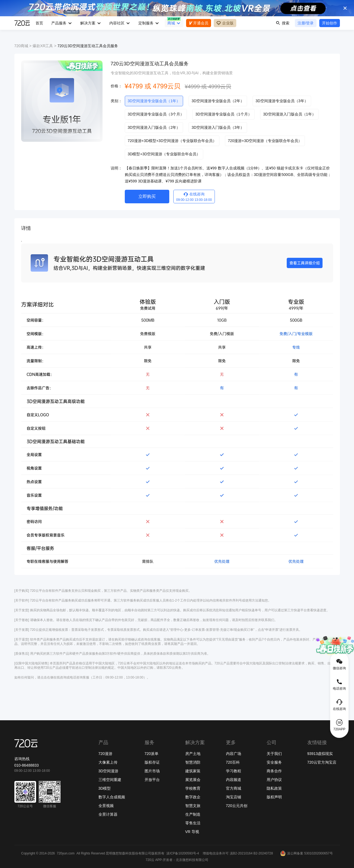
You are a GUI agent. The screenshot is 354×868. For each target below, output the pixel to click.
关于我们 (274, 754)
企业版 (225, 23)
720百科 (233, 762)
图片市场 (152, 771)
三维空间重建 (110, 780)
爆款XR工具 (43, 46)
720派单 (152, 754)
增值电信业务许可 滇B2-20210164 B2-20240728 (238, 853)
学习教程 (234, 771)
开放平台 (152, 780)
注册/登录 (306, 23)
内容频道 (234, 780)
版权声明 (274, 797)
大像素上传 (108, 762)
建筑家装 (193, 771)
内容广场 (234, 754)
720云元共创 (237, 806)
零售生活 (193, 823)
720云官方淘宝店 (322, 762)
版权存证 (152, 762)
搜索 (283, 23)
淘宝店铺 (234, 797)
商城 (171, 23)
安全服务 (274, 762)
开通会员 (199, 23)
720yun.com (66, 853)
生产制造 (193, 814)
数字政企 (193, 797)
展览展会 (193, 780)
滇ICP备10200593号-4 (183, 853)
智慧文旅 (193, 806)
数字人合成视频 (112, 797)
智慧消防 (193, 762)
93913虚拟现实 (320, 754)
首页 (39, 23)
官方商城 (234, 788)
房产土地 (193, 754)
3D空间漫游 (109, 771)
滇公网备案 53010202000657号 (307, 853)
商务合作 (274, 771)
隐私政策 (274, 788)
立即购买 (147, 196)
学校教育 (193, 788)
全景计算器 (108, 814)
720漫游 (105, 754)
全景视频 (106, 806)
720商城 (21, 46)
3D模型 (105, 788)
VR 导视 (192, 832)
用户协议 (274, 780)
